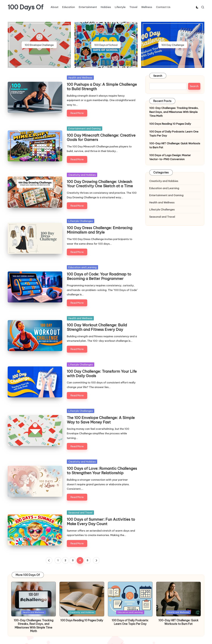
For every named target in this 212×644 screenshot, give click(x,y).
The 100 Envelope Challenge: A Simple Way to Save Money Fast (101, 420)
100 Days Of (26, 7)
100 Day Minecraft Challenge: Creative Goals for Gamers (101, 137)
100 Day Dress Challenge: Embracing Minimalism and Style (100, 230)
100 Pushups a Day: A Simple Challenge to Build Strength (102, 87)
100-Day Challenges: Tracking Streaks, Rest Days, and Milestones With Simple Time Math (174, 112)
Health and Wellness (80, 78)
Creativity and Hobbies (82, 175)
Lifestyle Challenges (81, 221)
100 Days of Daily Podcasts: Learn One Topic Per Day (174, 134)
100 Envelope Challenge (39, 45)
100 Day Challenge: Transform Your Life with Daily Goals (102, 374)
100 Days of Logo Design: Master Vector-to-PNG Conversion (170, 157)
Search (158, 76)
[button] (49, 560)
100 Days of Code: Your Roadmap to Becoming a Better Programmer (99, 276)
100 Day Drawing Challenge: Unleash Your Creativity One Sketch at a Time (100, 184)
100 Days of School (106, 45)
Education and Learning (82, 267)
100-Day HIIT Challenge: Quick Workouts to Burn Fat (175, 145)
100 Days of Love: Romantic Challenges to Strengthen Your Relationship (102, 471)
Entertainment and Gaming (85, 129)
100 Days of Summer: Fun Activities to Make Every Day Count (101, 522)
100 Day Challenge (173, 45)
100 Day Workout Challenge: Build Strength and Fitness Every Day (97, 327)
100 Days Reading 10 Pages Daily (170, 124)
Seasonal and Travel (80, 513)
